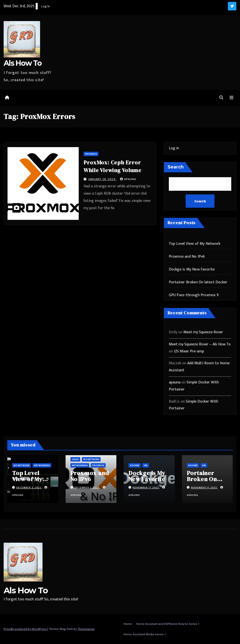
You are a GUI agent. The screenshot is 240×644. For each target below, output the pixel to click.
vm (146, 465)
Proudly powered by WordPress (26, 629)
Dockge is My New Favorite (192, 269)
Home (128, 624)
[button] (221, 98)
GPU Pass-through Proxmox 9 (194, 295)
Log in (174, 148)
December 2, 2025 (29, 487)
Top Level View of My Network (195, 243)
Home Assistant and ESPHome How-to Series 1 (168, 624)
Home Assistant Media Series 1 (145, 634)
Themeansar (86, 629)
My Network (21, 465)
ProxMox (91, 154)
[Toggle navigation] (231, 98)
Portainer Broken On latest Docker (198, 282)
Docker (135, 465)
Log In (46, 6)
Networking (42, 465)
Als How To (23, 63)
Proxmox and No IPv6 (187, 256)
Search (176, 167)
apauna (128, 179)
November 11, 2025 (204, 487)
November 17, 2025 (146, 487)
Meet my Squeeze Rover (203, 332)
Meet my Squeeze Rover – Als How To (200, 344)
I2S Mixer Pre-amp (189, 351)
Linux (75, 459)
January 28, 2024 (102, 179)
